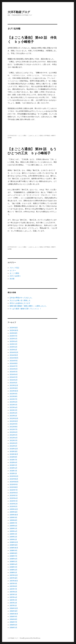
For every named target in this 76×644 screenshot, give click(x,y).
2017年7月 (13, 589)
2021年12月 (14, 449)
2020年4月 (14, 498)
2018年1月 (13, 572)
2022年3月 (14, 440)
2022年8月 (14, 427)
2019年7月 (13, 523)
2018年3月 (13, 567)
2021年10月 (14, 454)
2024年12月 (14, 352)
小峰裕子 (53, 136)
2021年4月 (13, 468)
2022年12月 (14, 418)
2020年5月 (14, 495)
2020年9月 (14, 484)
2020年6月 (14, 493)
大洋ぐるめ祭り (15, 276)
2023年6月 (14, 402)
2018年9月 (13, 550)
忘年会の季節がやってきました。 (21, 298)
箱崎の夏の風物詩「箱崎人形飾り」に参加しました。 (29, 306)
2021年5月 (13, 465)
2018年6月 (13, 559)
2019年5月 (13, 528)
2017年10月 (14, 581)
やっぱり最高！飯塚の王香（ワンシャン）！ (25, 309)
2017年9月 (13, 583)
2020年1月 (14, 506)
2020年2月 (14, 504)
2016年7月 (13, 622)
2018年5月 (13, 561)
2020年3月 (14, 501)
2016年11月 (14, 611)
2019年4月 (13, 531)
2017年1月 (13, 605)
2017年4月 (13, 597)
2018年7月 (13, 556)
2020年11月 (14, 479)
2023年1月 (13, 416)
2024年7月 (14, 366)
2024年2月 (14, 380)
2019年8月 (13, 520)
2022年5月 (14, 435)
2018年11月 (14, 545)
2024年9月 (14, 361)
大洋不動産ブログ (19, 12)
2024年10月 (14, 358)
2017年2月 (13, 603)
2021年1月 (13, 473)
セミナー (13, 270)
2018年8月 (13, 553)
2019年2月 (13, 537)
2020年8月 (14, 487)
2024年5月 (14, 372)
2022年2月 (14, 443)
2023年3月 (13, 410)
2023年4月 (14, 407)
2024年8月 (14, 363)
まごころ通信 (22, 136)
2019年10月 (14, 515)
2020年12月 (14, 476)
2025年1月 (13, 350)
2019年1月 (13, 539)
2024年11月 (14, 355)
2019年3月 (13, 534)
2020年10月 (14, 482)
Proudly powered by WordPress (30, 638)
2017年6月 (13, 592)
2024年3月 (14, 377)
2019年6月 (13, 526)
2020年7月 (14, 490)
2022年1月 (13, 446)
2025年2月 (13, 347)
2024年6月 (14, 369)
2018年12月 (14, 542)
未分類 (12, 279)
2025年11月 (14, 328)
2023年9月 (14, 394)
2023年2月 (13, 413)
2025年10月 (14, 330)
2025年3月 (13, 344)
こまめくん (31, 136)
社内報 (10, 138)
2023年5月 (13, 405)
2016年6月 (13, 625)
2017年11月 (14, 578)
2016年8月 (13, 619)
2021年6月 (13, 462)
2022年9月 (14, 424)
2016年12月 (14, 608)
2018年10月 (14, 548)
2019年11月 (14, 512)
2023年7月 (13, 399)
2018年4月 (13, 564)
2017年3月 (13, 600)
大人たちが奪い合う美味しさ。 (21, 300)
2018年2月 (13, 570)
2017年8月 (13, 586)
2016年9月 (13, 616)
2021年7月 (13, 460)
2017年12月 (14, 575)
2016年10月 (14, 614)
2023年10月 (14, 391)
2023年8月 (14, 396)
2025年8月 (14, 333)
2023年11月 (14, 388)
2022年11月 (14, 421)
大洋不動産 (47, 136)
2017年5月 (13, 594)
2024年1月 (13, 383)
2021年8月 (13, 457)
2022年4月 (14, 438)
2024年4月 (14, 374)
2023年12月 (14, 385)
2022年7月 (14, 429)
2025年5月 (13, 339)
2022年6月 (14, 432)
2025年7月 (13, 336)
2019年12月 (14, 509)
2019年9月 (13, 517)
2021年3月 (13, 471)
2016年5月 (13, 627)
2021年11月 (14, 451)
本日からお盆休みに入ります (20, 303)
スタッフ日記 (14, 268)
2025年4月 (14, 341)
